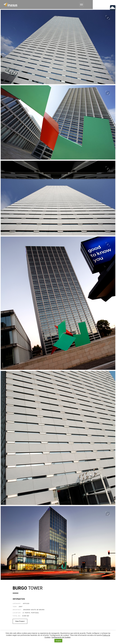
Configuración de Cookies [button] (61, 637)
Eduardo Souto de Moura (34, 610)
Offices (26, 604)
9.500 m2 (25, 616)
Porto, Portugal (32, 613)
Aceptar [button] (58, 641)
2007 (21, 607)
